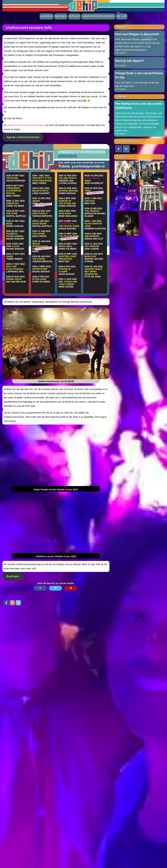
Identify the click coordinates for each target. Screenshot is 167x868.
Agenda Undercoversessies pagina (26, 125)
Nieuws (61, 16)
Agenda (47, 16)
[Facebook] (119, 149)
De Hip (122, 16)
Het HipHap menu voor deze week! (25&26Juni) (139, 106)
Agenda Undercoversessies (23, 137)
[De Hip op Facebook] (6, 603)
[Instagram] (126, 149)
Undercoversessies (98, 16)
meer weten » (121, 53)
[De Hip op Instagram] (12, 603)
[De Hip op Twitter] (18, 603)
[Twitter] (134, 149)
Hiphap (74, 16)
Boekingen (13, 576)
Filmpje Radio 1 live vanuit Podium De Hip (139, 75)
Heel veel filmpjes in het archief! (137, 34)
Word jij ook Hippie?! (130, 61)
